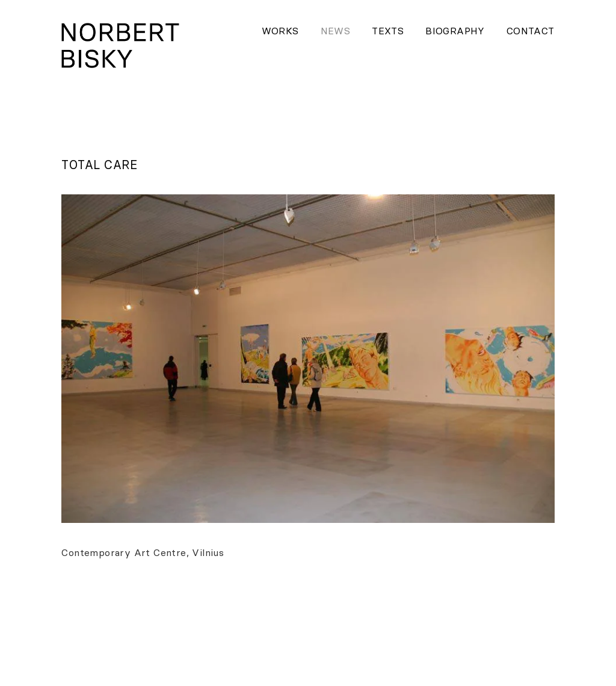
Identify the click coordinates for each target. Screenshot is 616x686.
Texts (388, 31)
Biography (455, 31)
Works (280, 31)
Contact (531, 31)
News (336, 31)
